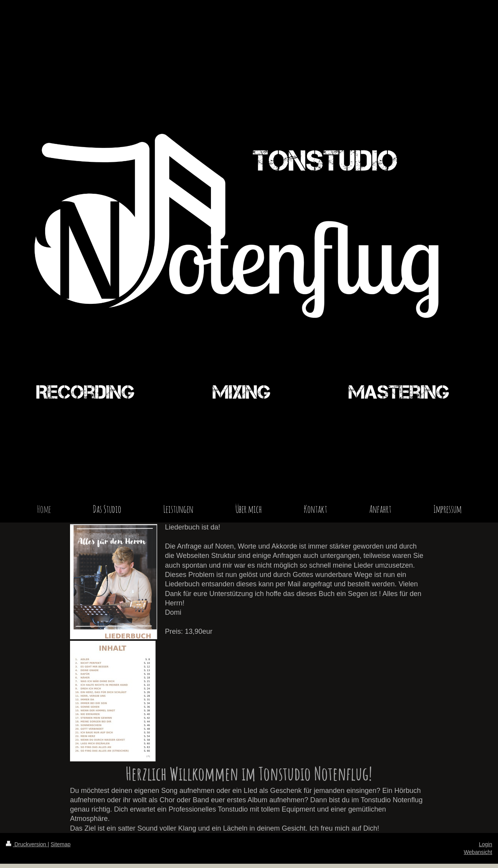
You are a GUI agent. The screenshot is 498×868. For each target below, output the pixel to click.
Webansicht (478, 852)
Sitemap (60, 844)
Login (486, 844)
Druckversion (27, 844)
